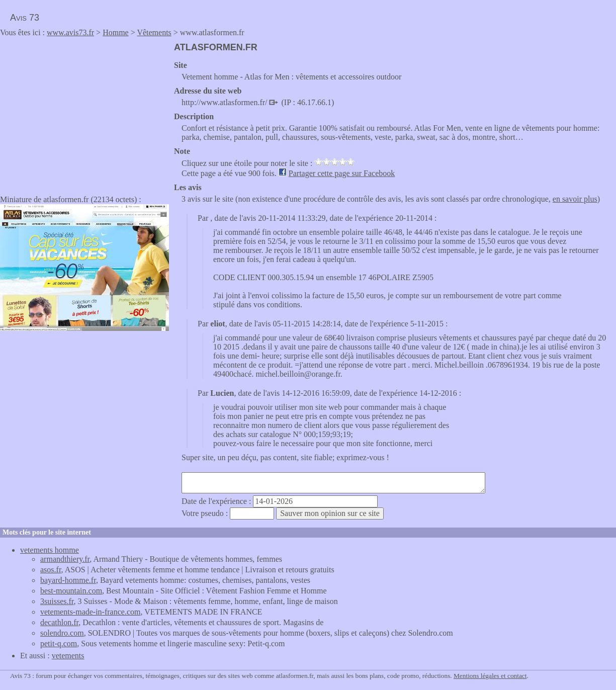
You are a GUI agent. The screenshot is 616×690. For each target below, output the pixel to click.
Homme (116, 32)
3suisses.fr (57, 601)
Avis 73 (25, 18)
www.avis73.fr (70, 32)
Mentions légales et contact (490, 676)
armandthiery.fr (65, 559)
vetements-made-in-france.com (90, 612)
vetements (68, 656)
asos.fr (51, 570)
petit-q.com (59, 643)
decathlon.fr (59, 622)
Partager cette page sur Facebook (342, 173)
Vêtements (154, 32)
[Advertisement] (84, 113)
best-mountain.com (71, 591)
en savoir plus (575, 199)
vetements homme (50, 550)
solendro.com (62, 633)
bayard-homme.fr (68, 580)
